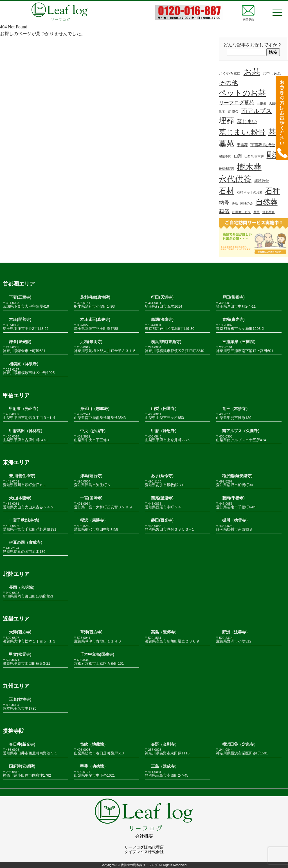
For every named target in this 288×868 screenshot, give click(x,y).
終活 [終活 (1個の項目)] (235, 203)
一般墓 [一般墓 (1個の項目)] (262, 103)
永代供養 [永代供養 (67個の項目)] (235, 179)
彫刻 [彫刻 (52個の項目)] (274, 155)
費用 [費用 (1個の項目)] (256, 212)
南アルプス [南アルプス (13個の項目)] (257, 111)
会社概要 (144, 836)
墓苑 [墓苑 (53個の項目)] (226, 144)
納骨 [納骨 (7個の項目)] (224, 203)
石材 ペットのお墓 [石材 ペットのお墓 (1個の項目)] (250, 192)
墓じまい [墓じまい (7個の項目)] (247, 121)
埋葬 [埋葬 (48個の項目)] (226, 121)
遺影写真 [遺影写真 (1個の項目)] (269, 212)
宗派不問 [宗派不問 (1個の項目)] (225, 156)
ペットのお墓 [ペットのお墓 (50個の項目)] (242, 93)
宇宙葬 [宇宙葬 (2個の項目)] (242, 145)
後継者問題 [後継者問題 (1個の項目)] (227, 169)
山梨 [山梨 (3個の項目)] (238, 156)
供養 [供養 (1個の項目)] (222, 112)
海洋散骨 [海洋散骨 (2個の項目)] (262, 181)
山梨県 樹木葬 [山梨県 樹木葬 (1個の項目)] (254, 156)
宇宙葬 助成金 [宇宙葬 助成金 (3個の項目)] (263, 145)
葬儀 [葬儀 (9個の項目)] (224, 211)
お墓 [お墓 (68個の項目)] (252, 72)
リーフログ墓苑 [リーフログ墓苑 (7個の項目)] (237, 103)
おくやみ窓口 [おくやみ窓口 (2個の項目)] (230, 74)
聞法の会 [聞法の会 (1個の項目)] (247, 203)
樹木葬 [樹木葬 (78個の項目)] (249, 167)
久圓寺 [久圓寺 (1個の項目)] (274, 103)
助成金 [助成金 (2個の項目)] (233, 111)
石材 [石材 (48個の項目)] (226, 191)
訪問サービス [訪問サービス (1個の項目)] (242, 212)
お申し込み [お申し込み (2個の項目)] (272, 74)
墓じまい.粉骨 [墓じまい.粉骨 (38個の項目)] (242, 132)
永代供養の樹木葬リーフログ (138, 865)
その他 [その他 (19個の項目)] (228, 83)
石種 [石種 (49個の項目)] (273, 191)
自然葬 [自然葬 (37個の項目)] (267, 202)
